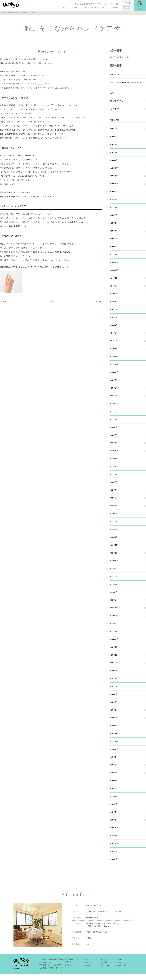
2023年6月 (114, 404)
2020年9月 (114, 663)
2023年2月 (114, 435)
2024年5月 (114, 317)
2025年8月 (114, 199)
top (86, 959)
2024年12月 (114, 262)
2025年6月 (114, 215)
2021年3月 (114, 616)
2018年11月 (114, 836)
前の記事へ (4, 301)
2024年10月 (114, 278)
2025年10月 (114, 184)
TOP (4, 13)
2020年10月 (114, 655)
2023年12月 (114, 357)
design (103, 959)
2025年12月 (114, 168)
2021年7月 (114, 584)
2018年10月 (114, 843)
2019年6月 (114, 781)
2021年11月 (114, 553)
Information (11, 13)
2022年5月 (114, 506)
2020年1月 (114, 726)
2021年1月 (114, 631)
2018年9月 (114, 851)
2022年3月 (114, 521)
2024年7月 (114, 302)
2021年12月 (114, 545)
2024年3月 (114, 333)
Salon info (113, 8)
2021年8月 (114, 576)
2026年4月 (114, 137)
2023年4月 (114, 419)
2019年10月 (114, 749)
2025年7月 (114, 207)
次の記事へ (99, 301)
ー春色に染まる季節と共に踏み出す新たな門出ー (127, 84)
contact (119, 959)
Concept (73, 8)
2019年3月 (114, 804)
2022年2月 (114, 529)
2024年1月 (114, 349)
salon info (104, 962)
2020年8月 (114, 671)
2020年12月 (114, 639)
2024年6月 (114, 309)
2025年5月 (114, 223)
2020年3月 (114, 710)
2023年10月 (114, 372)
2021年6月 (114, 592)
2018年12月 (114, 828)
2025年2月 (114, 247)
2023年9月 (114, 380)
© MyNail (16, 968)
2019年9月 (114, 757)
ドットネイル (115, 75)
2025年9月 (114, 192)
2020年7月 (114, 678)
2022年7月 (114, 490)
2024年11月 (114, 270)
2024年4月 (114, 325)
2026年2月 (114, 152)
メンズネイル (115, 109)
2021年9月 (114, 569)
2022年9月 (114, 474)
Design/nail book (97, 8)
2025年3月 (114, 239)
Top (63, 8)
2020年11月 (114, 647)
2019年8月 (114, 765)
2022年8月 (114, 482)
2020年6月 (114, 686)
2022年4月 (114, 514)
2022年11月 (114, 459)
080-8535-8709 (84, 4)
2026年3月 (114, 144)
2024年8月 (114, 294)
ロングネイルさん (116, 101)
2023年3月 (114, 427)
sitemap (119, 962)
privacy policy (121, 965)
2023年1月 (114, 443)
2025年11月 (114, 176)
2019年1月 (114, 820)
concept (88, 962)
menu (87, 965)
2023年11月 (114, 364)
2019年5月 (114, 789)
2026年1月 (114, 160)
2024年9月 (114, 286)
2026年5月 (114, 129)
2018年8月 (114, 859)
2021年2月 (114, 624)
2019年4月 (114, 796)
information (105, 965)
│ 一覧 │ (51, 301)
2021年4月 (114, 608)
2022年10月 (114, 466)
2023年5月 (114, 411)
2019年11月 (114, 741)
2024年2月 (114, 341)
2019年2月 (114, 812)
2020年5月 (114, 694)
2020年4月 (114, 702)
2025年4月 (114, 231)
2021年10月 (114, 561)
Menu (83, 8)
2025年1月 (114, 254)
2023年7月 (114, 396)
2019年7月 (114, 773)
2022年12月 (114, 451)
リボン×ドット (115, 93)
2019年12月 (114, 733)
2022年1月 (114, 537)
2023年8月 (114, 388)
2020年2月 (114, 718)
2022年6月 (114, 498)
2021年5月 (114, 600)
